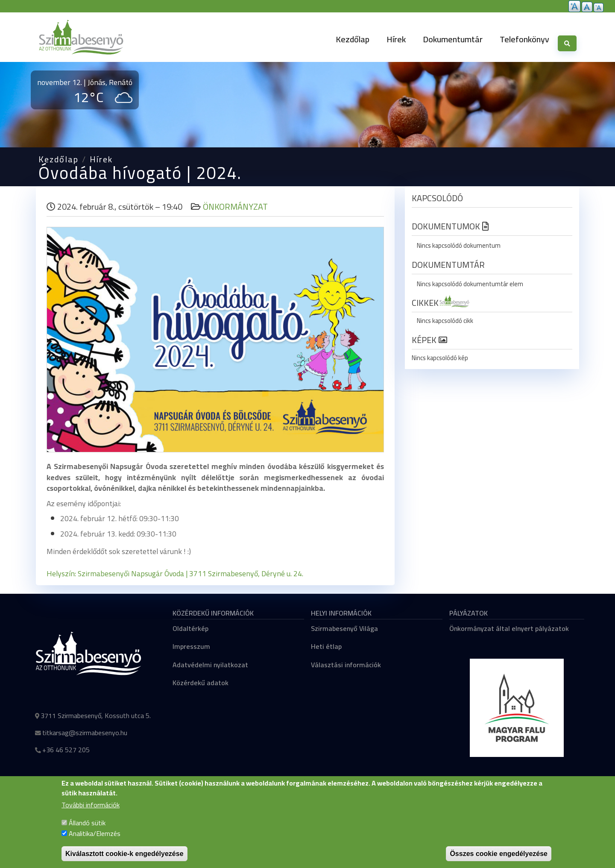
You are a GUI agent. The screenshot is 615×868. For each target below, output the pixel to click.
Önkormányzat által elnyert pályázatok (509, 628)
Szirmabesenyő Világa (344, 628)
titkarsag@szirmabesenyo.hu (85, 733)
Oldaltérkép (190, 628)
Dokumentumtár (453, 39)
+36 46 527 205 (66, 750)
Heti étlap (326, 646)
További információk (91, 813)
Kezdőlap (353, 39)
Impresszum (191, 646)
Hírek (396, 39)
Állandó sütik (87, 830)
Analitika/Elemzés (95, 842)
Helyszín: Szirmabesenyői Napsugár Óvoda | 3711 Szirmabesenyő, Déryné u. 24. (176, 573)
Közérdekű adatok (201, 683)
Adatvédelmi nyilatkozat (210, 665)
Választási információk (346, 665)
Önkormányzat (235, 207)
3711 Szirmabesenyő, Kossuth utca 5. (96, 716)
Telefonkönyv (524, 39)
